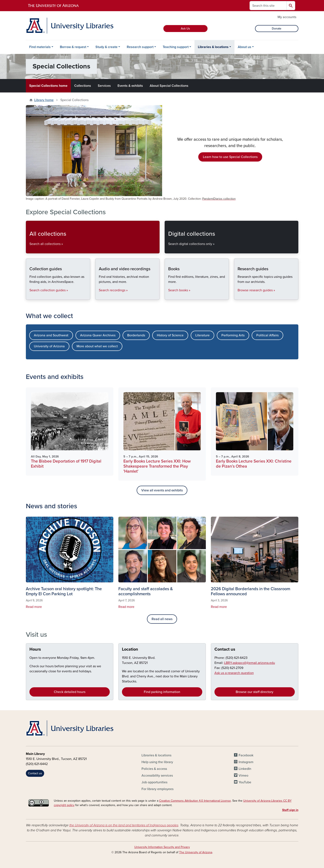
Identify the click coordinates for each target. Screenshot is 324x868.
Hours (35, 649)
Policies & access (154, 769)
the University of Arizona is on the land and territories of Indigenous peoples (124, 825)
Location (130, 649)
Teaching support (176, 47)
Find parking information (162, 692)
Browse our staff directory (255, 692)
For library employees (157, 789)
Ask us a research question (234, 673)
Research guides (237, 296)
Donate (277, 29)
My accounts (287, 17)
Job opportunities (154, 782)
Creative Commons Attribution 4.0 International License (195, 801)
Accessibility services (157, 776)
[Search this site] (268, 6)
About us (245, 47)
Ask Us (185, 29)
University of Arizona (49, 346)
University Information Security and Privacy (162, 847)
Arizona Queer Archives (98, 335)
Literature (202, 335)
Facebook (246, 755)
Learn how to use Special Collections (230, 157)
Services (104, 86)
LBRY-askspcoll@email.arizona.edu (250, 663)
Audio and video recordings (99, 296)
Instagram (246, 762)
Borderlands (136, 335)
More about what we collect (97, 346)
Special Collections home (48, 86)
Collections (83, 86)
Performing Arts (233, 335)
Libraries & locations (213, 47)
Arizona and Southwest (51, 335)
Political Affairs (267, 335)
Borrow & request (73, 47)
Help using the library (157, 762)
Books (168, 296)
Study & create (106, 47)
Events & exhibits (130, 86)
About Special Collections (169, 86)
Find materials (40, 47)
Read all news (162, 619)
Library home (44, 100)
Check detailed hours (70, 692)
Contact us (225, 649)
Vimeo (243, 776)
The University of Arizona (196, 852)
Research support (140, 47)
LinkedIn (245, 769)
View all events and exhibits (162, 490)
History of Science (170, 335)
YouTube (245, 782)
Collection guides (29, 296)
